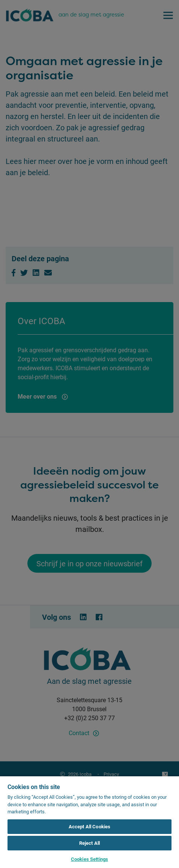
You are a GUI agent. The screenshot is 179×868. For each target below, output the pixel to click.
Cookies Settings (89, 859)
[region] (89, 822)
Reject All (89, 843)
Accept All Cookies (89, 826)
